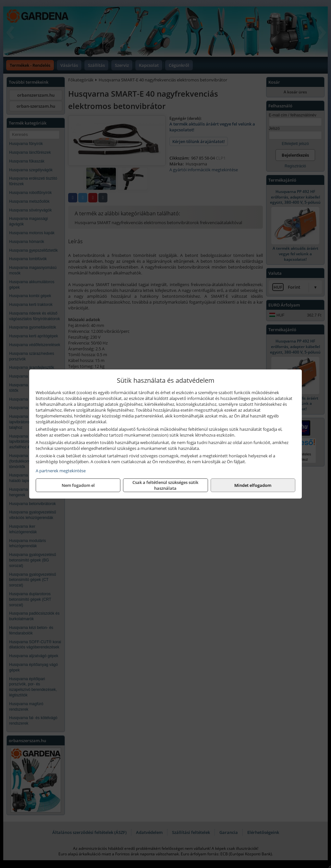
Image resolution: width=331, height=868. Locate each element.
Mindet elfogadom (253, 485)
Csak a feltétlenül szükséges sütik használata (165, 485)
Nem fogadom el (78, 485)
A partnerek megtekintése (61, 471)
